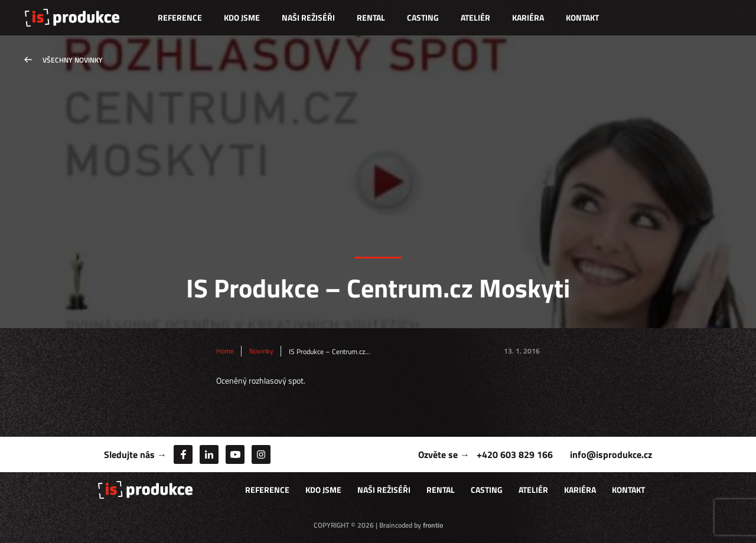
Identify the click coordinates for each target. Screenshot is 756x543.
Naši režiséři (308, 17)
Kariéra (528, 17)
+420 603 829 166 (515, 454)
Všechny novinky (73, 60)
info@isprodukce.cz (611, 454)
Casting (423, 17)
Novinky (261, 351)
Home (225, 351)
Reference (180, 17)
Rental (371, 17)
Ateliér (475, 17)
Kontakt (582, 17)
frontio (433, 525)
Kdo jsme (242, 17)
